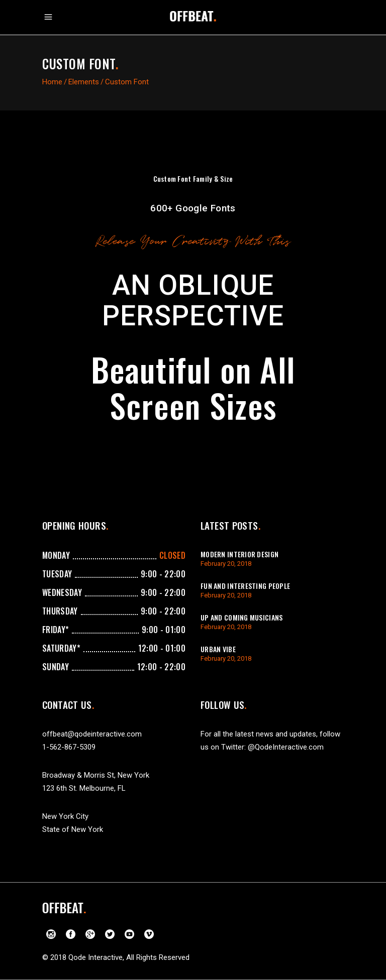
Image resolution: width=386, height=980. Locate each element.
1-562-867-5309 (69, 747)
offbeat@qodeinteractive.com (92, 734)
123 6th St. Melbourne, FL (84, 788)
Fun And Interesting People (245, 586)
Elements (84, 82)
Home (52, 82)
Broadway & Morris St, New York (96, 775)
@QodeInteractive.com (286, 747)
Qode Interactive (95, 957)
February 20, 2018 (226, 564)
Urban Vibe (218, 649)
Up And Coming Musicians (242, 617)
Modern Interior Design (239, 554)
